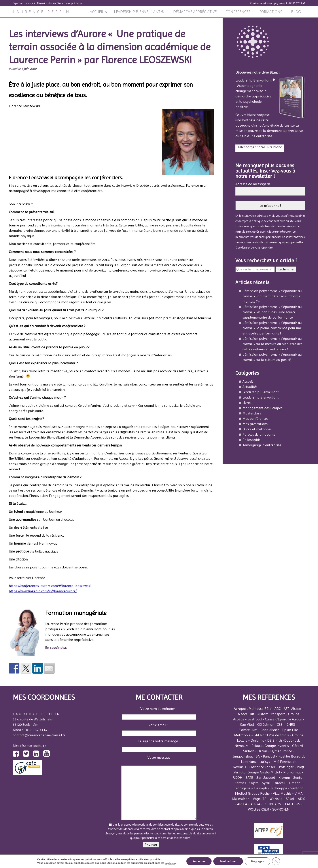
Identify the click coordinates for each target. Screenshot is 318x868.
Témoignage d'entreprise (262, 445)
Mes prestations (255, 424)
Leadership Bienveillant (261, 392)
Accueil (248, 381)
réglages (169, 863)
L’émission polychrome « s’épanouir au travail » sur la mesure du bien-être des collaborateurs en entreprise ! (272, 344)
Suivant (215, 20)
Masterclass (252, 413)
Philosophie (252, 440)
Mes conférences (255, 419)
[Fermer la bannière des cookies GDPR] (277, 861)
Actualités (250, 387)
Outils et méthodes (257, 429)
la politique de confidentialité (267, 221)
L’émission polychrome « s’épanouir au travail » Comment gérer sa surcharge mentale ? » (272, 296)
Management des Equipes (262, 408)
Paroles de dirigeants (259, 434)
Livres (247, 403)
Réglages (258, 861)
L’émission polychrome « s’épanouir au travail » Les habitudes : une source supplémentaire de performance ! (272, 312)
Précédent (10, 20)
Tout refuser (228, 861)
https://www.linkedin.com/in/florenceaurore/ (43, 591)
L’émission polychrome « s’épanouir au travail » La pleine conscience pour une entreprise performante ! (272, 328)
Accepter (198, 861)
